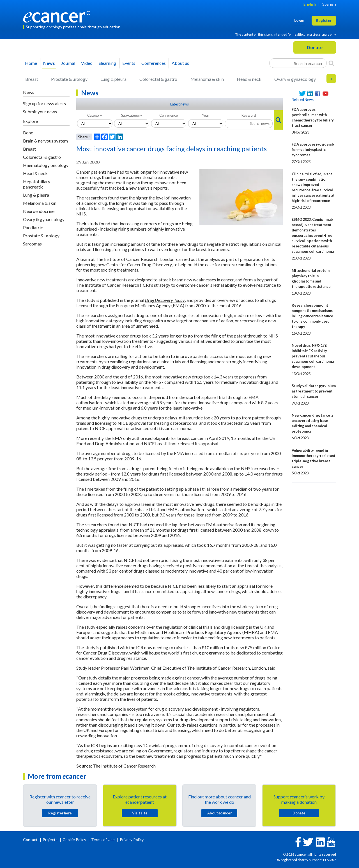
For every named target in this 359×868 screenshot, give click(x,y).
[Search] (331, 63)
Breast (32, 79)
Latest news (179, 104)
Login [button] (299, 20)
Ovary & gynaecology (295, 79)
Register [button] (324, 20)
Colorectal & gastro (158, 79)
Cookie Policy (74, 840)
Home (31, 63)
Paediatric (33, 227)
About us (180, 63)
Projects (50, 840)
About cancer (219, 813)
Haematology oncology (46, 165)
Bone (28, 133)
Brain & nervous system (45, 141)
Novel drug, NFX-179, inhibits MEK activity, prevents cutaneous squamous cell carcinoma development (313, 356)
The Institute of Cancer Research (124, 766)
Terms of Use (103, 840)
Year (206, 115)
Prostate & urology (69, 79)
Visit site (140, 813)
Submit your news (40, 112)
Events (129, 63)
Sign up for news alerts (44, 103)
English (310, 4)
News (49, 63)
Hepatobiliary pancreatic (37, 184)
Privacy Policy (132, 840)
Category (95, 115)
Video (87, 63)
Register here (60, 813)
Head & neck (249, 79)
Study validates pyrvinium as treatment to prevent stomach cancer (314, 391)
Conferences (154, 63)
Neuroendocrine (39, 211)
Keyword (249, 115)
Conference (169, 115)
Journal (68, 63)
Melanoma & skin (207, 79)
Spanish (329, 4)
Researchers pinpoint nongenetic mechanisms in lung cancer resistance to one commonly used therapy (312, 316)
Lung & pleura (113, 79)
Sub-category (132, 115)
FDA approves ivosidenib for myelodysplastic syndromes (313, 150)
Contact (31, 840)
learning (107, 63)
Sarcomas (32, 244)
